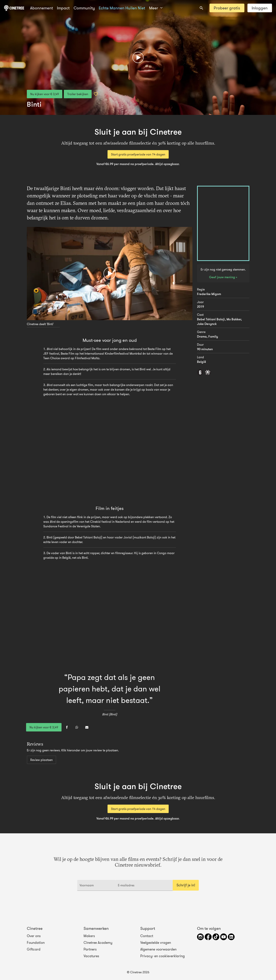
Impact (63, 8)
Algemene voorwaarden (158, 949)
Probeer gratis (227, 8)
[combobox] (201, 8)
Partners (90, 949)
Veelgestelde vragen (156, 943)
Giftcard (34, 949)
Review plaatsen (41, 760)
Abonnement (41, 8)
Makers (89, 936)
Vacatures (91, 956)
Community (84, 8)
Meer (156, 8)
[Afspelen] (138, 57)
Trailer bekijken (78, 94)
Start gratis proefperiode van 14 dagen (138, 154)
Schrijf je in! (186, 885)
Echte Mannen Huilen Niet (122, 8)
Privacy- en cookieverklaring (163, 956)
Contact (147, 936)
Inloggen (260, 8)
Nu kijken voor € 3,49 (45, 94)
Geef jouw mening (222, 277)
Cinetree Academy (98, 943)
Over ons (34, 936)
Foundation (36, 943)
